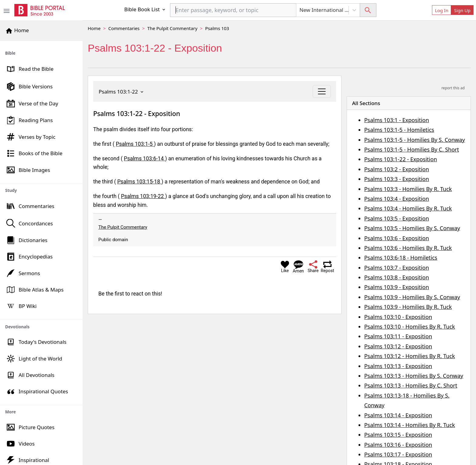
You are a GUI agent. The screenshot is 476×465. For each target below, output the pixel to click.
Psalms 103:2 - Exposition (397, 169)
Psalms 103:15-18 (139, 182)
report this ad (453, 88)
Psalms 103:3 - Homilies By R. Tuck (408, 189)
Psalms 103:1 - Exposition (397, 120)
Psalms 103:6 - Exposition (397, 238)
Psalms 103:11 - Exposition (398, 336)
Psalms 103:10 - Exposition (398, 317)
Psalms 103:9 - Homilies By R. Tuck (408, 307)
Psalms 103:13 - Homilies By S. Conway (414, 376)
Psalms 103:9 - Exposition (397, 287)
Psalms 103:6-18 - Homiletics (401, 258)
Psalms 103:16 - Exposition (398, 445)
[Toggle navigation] (322, 91)
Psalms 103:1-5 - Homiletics (399, 130)
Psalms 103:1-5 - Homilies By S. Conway (415, 140)
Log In (442, 10)
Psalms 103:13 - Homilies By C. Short (411, 385)
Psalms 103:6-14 (144, 159)
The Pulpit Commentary (172, 28)
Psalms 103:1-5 (135, 144)
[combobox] (233, 10)
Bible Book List (145, 9)
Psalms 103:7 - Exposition (397, 268)
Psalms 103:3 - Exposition (397, 179)
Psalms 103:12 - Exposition (398, 346)
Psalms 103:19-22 (143, 196)
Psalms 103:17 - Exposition (398, 454)
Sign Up (462, 10)
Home (94, 28)
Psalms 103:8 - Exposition (397, 277)
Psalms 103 (217, 28)
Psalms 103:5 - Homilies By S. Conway (412, 228)
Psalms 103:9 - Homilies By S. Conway (412, 297)
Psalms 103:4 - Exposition (397, 199)
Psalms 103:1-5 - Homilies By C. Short (412, 149)
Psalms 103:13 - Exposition (398, 366)
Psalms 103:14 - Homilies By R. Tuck (410, 425)
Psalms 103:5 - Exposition (397, 218)
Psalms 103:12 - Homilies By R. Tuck (410, 356)
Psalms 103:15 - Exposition (398, 435)
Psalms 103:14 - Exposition (398, 415)
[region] (41, 253)
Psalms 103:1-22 (122, 92)
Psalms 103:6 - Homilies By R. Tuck (408, 248)
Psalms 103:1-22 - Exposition (401, 159)
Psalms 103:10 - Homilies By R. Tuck (410, 327)
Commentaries (124, 28)
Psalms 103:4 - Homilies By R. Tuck (408, 208)
